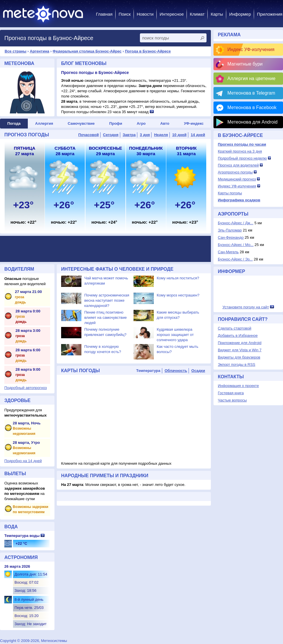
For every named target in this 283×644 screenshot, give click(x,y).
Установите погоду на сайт (246, 307)
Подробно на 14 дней (23, 461)
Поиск (125, 14)
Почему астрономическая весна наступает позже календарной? (107, 300)
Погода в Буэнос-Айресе (148, 51)
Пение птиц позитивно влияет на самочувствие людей (105, 318)
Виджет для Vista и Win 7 (240, 350)
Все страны (15, 51)
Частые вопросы (232, 400)
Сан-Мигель (228, 252)
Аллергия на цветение (251, 78)
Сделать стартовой (234, 328)
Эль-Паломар (230, 230)
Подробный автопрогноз (26, 388)
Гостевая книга (231, 393)
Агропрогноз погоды (235, 172)
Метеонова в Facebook (252, 107)
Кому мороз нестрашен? (178, 295)
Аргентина (40, 51)
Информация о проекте (238, 386)
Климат (197, 14)
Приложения (270, 14)
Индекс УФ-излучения (251, 49)
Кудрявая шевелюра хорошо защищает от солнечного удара (175, 335)
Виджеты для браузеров (239, 357)
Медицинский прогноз (237, 179)
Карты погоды (230, 193)
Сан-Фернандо (231, 237)
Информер (240, 14)
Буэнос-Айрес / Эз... (235, 259)
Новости (145, 14)
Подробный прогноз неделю (242, 158)
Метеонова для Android (252, 122)
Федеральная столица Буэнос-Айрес (87, 51)
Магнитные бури (245, 64)
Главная (104, 14)
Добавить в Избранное (238, 335)
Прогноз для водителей (238, 165)
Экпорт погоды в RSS (237, 364)
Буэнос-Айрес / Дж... (236, 223)
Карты (217, 14)
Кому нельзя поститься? (178, 278)
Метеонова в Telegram (251, 93)
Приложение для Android (240, 343)
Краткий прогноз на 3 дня (240, 151)
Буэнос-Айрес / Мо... (236, 245)
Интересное (172, 14)
